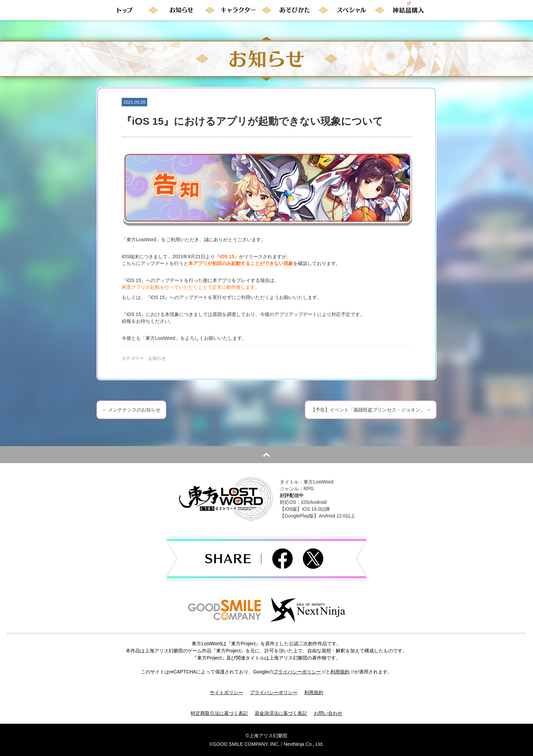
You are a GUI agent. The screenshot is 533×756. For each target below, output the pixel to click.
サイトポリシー (226, 692)
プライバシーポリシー (299, 672)
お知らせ (157, 358)
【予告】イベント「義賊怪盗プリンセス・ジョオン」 (371, 410)
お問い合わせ (328, 713)
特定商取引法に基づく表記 (219, 713)
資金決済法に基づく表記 (281, 713)
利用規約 (342, 672)
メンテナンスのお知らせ (131, 410)
